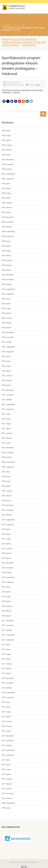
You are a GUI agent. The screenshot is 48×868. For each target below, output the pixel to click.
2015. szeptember (8, 750)
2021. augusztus (8, 409)
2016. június (6, 707)
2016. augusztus (8, 697)
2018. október (7, 573)
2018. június (6, 592)
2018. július (6, 587)
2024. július (6, 241)
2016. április (6, 717)
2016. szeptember (8, 693)
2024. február (7, 265)
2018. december (8, 563)
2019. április (6, 544)
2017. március (7, 664)
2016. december (8, 678)
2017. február (7, 669)
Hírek (38, 85)
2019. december (8, 505)
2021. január (6, 443)
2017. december (8, 621)
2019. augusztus (8, 525)
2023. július (6, 299)
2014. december (8, 793)
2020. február (7, 496)
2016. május (6, 712)
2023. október (7, 284)
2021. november (8, 395)
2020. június (6, 477)
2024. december (8, 217)
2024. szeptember (8, 232)
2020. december (8, 448)
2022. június (6, 361)
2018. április (6, 601)
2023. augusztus (8, 294)
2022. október (7, 342)
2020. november (8, 453)
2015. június (6, 765)
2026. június (6, 131)
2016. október (7, 688)
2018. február (7, 611)
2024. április (6, 256)
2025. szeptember (8, 174)
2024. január (6, 270)
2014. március (7, 798)
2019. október (7, 515)
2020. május (6, 481)
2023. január (6, 328)
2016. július (6, 702)
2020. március (7, 491)
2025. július (6, 184)
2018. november (8, 568)
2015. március (7, 779)
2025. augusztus (8, 179)
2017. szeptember (8, 635)
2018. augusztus (8, 582)
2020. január (6, 501)
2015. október (7, 745)
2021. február (7, 438)
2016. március (7, 721)
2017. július (6, 645)
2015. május (6, 769)
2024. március (7, 260)
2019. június (6, 534)
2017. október (7, 630)
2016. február (7, 726)
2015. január (6, 789)
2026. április (6, 140)
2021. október (7, 400)
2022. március (7, 376)
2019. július (6, 529)
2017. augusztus (8, 640)
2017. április (6, 659)
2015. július (6, 760)
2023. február (7, 323)
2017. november (8, 625)
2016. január (6, 731)
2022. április (6, 371)
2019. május (6, 539)
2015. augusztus (8, 755)
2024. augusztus (8, 236)
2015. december (8, 736)
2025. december (8, 160)
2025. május (6, 193)
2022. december (8, 332)
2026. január (6, 155)
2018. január (6, 616)
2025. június (6, 188)
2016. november (8, 683)
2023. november (8, 280)
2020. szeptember (8, 462)
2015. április (6, 774)
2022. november (8, 337)
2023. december (8, 275)
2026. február (7, 150)
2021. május (6, 424)
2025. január (6, 212)
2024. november (8, 222)
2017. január (6, 673)
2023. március (7, 318)
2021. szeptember (8, 404)
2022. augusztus (8, 352)
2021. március (7, 433)
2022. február (7, 380)
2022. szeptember (8, 347)
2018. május (6, 597)
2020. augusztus (8, 467)
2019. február (7, 553)
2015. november (8, 741)
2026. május (6, 136)
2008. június (6, 808)
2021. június (6, 419)
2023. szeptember (8, 289)
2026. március (7, 145)
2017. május (6, 654)
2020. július (6, 472)
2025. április (6, 198)
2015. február (7, 784)
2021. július (6, 414)
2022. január (6, 385)
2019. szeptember (8, 520)
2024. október (7, 227)
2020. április (6, 486)
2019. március (7, 549)
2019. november (8, 510)
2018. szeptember (8, 577)
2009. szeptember (8, 803)
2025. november (8, 164)
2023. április (6, 313)
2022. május (6, 366)
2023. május (6, 308)
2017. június (6, 649)
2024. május (6, 251)
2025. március (7, 203)
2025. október (7, 169)
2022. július (6, 356)
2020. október (7, 457)
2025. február (7, 208)
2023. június (6, 304)
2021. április (6, 428)
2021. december (8, 390)
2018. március (7, 606)
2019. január (6, 558)
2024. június (6, 246)
